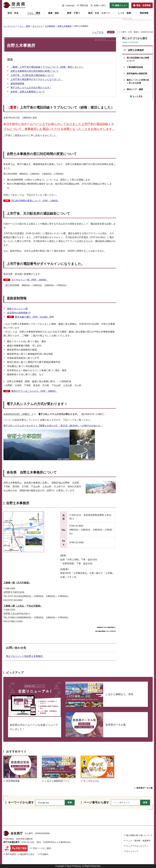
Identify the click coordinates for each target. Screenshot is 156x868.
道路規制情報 (17, 84)
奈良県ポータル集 (145, 788)
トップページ (9, 26)
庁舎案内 (44, 854)
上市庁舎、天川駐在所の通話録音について (32, 75)
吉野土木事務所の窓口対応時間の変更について (35, 71)
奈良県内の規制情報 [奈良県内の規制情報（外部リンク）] (17, 313)
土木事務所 (50, 26)
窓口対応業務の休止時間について (138, 59)
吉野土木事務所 (65, 26)
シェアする (98, 32)
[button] (68, 5)
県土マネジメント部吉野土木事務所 (25, 656)
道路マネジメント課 (17, 309)
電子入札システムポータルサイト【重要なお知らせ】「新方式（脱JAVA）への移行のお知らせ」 (53, 426)
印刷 (112, 32)
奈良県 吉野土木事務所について (28, 92)
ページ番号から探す (96, 802)
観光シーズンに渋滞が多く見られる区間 (138, 81)
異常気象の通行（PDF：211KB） (32, 317)
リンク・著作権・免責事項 (138, 841)
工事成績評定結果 (135, 67)
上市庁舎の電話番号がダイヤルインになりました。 (37, 79)
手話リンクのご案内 (42, 848)
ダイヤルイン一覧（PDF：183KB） (30, 280)
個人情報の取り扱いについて (139, 835)
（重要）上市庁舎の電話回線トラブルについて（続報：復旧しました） (47, 67)
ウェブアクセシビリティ (137, 846)
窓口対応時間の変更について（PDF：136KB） (35, 201)
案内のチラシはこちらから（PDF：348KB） (34, 391)
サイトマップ (132, 851)
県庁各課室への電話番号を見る (20, 854)
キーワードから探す (21, 802)
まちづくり (37, 26)
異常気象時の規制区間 (137, 74)
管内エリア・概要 (135, 89)
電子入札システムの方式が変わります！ (31, 88)
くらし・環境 (24, 26)
